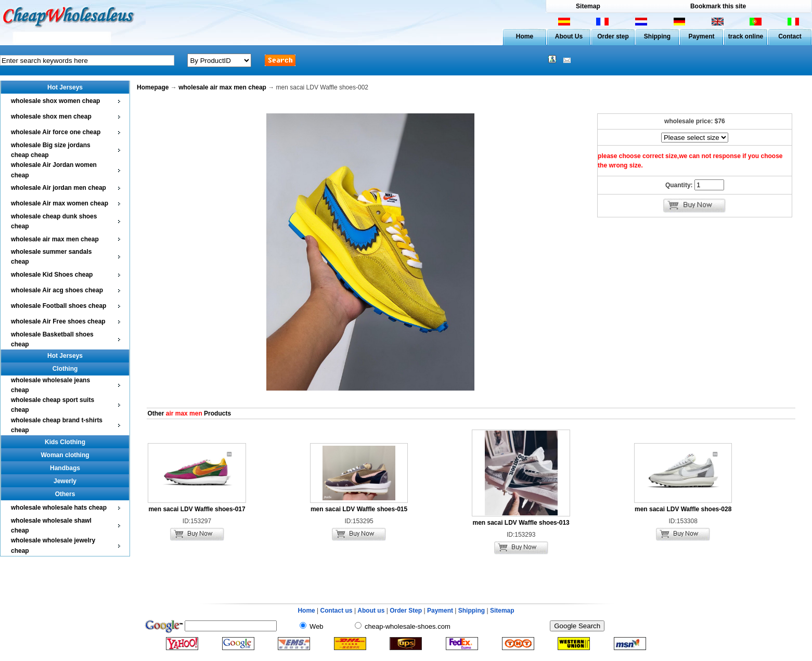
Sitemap (588, 6)
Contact (790, 36)
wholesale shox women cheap (55, 101)
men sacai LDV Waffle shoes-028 (683, 509)
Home (525, 36)
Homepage (153, 87)
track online (746, 36)
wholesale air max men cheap (55, 239)
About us (371, 611)
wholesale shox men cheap (51, 116)
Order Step (407, 611)
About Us (569, 36)
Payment (701, 36)
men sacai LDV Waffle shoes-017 (197, 509)
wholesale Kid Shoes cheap (52, 275)
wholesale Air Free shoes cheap (58, 321)
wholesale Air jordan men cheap (59, 188)
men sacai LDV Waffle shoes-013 (521, 523)
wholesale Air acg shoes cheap (57, 290)
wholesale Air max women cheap (60, 203)
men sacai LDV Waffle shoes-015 (359, 509)
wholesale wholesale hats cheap (59, 508)
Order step (613, 36)
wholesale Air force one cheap (56, 132)
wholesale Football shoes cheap (59, 306)
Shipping (657, 36)
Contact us (337, 611)
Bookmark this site (718, 6)
